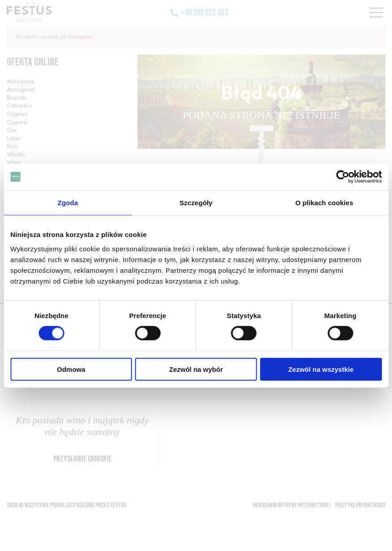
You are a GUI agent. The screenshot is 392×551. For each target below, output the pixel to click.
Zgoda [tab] (68, 203)
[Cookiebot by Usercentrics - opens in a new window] (342, 177)
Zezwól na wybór (196, 369)
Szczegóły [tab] (196, 203)
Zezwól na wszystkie (321, 369)
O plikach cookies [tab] (324, 203)
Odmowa (71, 369)
